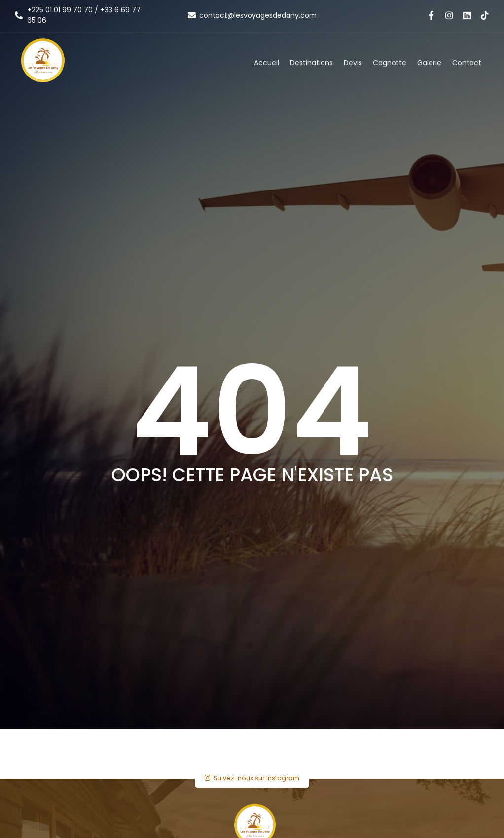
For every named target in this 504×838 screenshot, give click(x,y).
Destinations (311, 63)
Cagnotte (390, 63)
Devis (353, 63)
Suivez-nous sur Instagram (252, 778)
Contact (467, 63)
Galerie (429, 63)
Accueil (267, 63)
